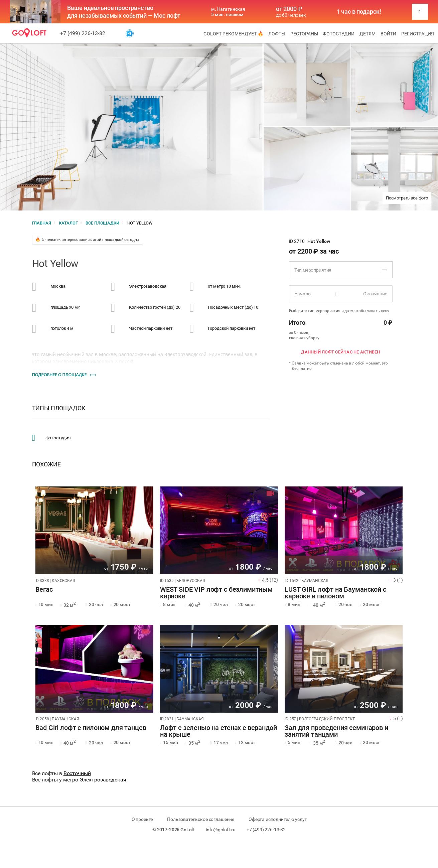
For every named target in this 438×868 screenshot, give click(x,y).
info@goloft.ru (221, 830)
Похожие (46, 464)
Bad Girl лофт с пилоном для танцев (91, 728)
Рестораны (304, 34)
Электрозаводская (103, 780)
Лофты (277, 34)
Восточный (77, 773)
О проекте (142, 819)
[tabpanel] (94, 530)
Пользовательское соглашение (201, 819)
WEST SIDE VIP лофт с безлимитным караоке (216, 593)
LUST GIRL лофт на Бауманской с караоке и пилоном (335, 593)
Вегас (44, 590)
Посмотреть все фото (407, 198)
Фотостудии (339, 34)
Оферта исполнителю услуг (277, 819)
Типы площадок (59, 408)
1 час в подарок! (359, 12)
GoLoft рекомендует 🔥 (233, 34)
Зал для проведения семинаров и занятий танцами (336, 731)
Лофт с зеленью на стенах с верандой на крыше (218, 731)
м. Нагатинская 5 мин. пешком (228, 12)
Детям (368, 34)
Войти (388, 34)
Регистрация (418, 34)
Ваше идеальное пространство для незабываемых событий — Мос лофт (124, 12)
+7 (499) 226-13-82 (83, 33)
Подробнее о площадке (59, 375)
